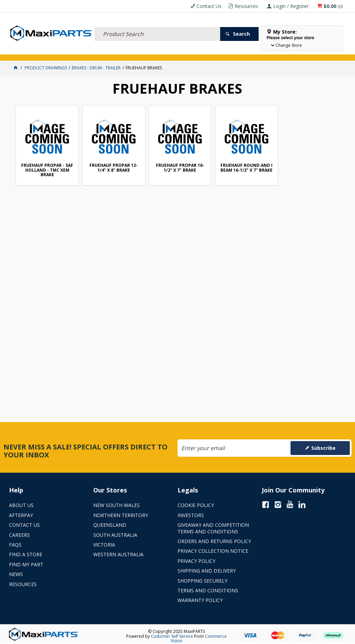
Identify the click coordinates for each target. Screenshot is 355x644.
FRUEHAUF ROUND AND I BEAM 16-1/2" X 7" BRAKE (246, 168)
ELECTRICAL (55, 51)
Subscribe (323, 448)
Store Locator (259, 51)
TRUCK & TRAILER (124, 51)
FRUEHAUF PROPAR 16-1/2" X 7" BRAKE (180, 168)
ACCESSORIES (25, 51)
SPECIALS (228, 51)
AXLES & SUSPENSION (165, 51)
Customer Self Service (172, 636)
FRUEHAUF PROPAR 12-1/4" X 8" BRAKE (114, 168)
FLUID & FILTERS (87, 51)
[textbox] (157, 26)
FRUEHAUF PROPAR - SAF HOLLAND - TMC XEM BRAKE (47, 170)
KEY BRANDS (201, 51)
